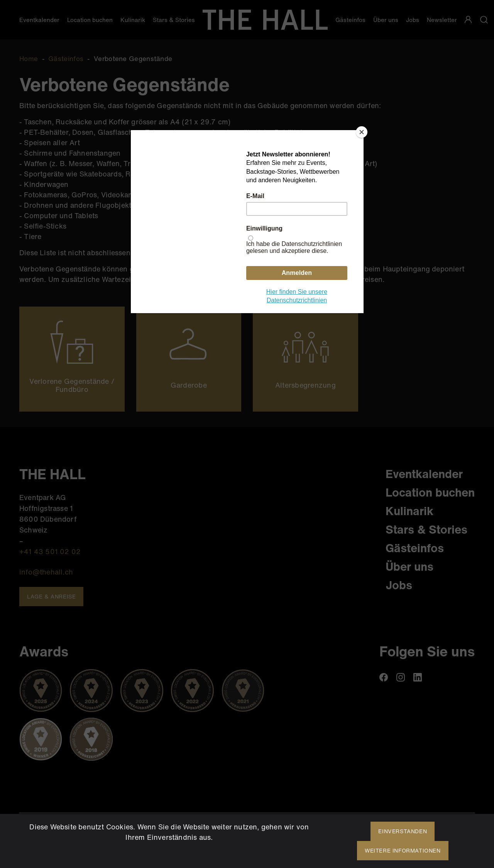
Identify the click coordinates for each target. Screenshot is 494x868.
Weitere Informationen (403, 850)
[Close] (362, 132)
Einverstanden (403, 831)
